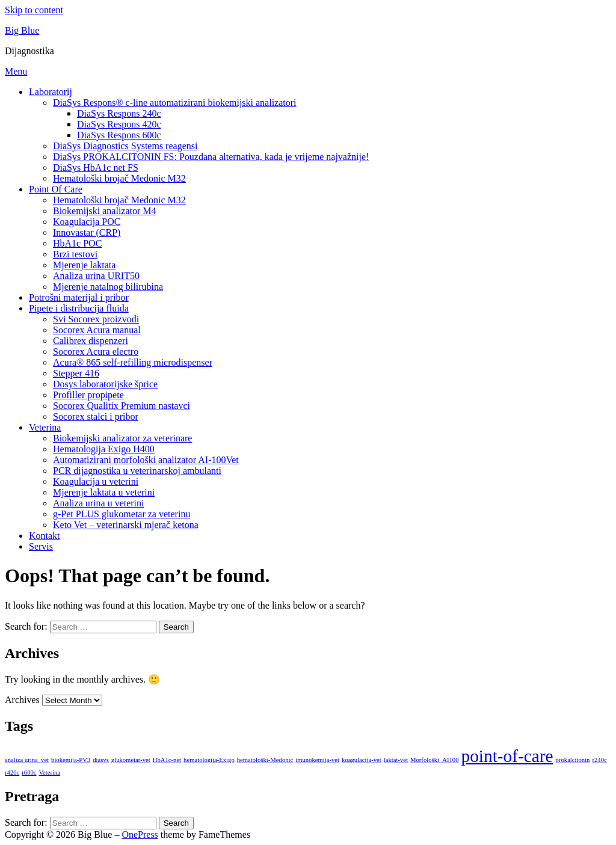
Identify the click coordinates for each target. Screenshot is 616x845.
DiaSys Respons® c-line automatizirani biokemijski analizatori (175, 103)
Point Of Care (56, 189)
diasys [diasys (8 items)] (101, 760)
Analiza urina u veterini (99, 503)
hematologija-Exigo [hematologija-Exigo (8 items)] (209, 760)
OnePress (140, 834)
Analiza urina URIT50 (96, 276)
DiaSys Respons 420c (119, 124)
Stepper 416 (76, 373)
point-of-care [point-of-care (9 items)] (507, 756)
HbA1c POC (77, 243)
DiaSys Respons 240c (119, 113)
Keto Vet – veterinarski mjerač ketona (126, 525)
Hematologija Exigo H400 (104, 449)
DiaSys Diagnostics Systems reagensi (125, 146)
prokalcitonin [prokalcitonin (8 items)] (573, 760)
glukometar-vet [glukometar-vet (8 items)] (131, 760)
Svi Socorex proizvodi (96, 319)
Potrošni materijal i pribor (79, 297)
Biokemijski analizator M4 (105, 211)
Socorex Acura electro (96, 352)
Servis (41, 546)
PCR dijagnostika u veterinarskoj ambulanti (137, 471)
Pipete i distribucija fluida (79, 308)
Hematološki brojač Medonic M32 (119, 178)
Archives (22, 700)
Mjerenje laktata (84, 265)
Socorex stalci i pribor (96, 416)
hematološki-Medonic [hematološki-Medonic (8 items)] (265, 760)
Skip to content (34, 10)
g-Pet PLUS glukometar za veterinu (122, 514)
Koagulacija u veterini (96, 481)
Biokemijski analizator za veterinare (122, 438)
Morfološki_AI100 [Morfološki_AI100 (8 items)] (435, 760)
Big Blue (22, 30)
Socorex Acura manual (97, 330)
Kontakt (45, 536)
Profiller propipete (88, 395)
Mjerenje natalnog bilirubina (108, 287)
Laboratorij (51, 92)
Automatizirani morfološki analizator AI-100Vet (146, 460)
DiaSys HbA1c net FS (96, 167)
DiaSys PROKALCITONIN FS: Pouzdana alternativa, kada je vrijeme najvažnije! (211, 157)
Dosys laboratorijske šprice (105, 384)
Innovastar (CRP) (87, 232)
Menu (16, 71)
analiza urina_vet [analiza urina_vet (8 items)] (27, 760)
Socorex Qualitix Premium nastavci (122, 406)
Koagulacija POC (87, 222)
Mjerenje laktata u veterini (104, 492)
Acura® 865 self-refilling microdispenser (133, 362)
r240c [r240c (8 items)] (599, 760)
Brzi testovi (75, 254)
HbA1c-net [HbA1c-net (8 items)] (167, 760)
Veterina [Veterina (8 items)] (50, 773)
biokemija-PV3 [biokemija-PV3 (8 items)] (71, 760)
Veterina (45, 427)
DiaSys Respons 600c (119, 135)
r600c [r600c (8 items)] (29, 773)
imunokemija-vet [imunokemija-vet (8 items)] (317, 760)
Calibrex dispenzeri (91, 341)
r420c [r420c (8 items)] (12, 773)
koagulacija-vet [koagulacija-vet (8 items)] (362, 760)
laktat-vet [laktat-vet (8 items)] (396, 760)
